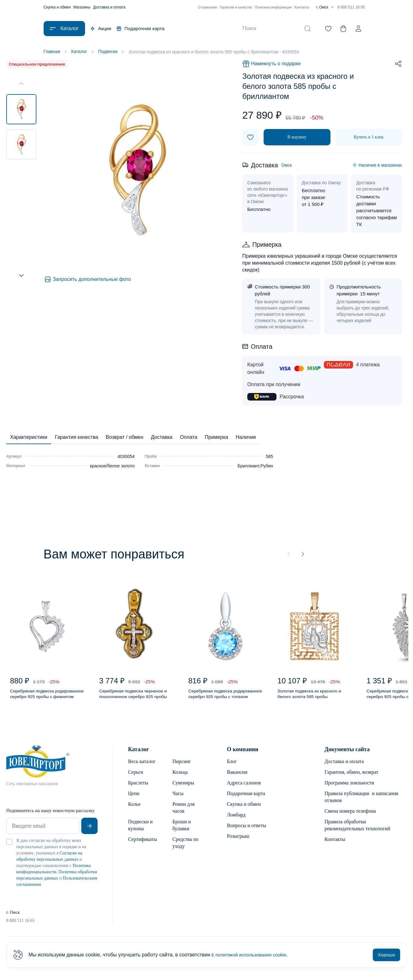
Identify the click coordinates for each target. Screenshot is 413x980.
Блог (232, 766)
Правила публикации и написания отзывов (361, 801)
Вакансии (237, 776)
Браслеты (138, 787)
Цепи (134, 798)
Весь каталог (142, 766)
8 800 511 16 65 (351, 7)
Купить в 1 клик (369, 138)
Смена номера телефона (350, 815)
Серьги (136, 776)
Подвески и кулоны (140, 829)
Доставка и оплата (109, 7)
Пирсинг (182, 766)
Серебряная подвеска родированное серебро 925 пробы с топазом (220, 697)
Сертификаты (142, 844)
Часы (178, 798)
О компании (208, 7)
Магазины (82, 7)
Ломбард (236, 819)
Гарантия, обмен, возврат (351, 776)
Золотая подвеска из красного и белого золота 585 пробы (313, 697)
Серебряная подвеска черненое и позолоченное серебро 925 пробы (129, 697)
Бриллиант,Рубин (255, 466)
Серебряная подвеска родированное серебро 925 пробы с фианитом (42, 697)
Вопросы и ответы (247, 830)
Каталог (139, 754)
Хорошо (386, 955)
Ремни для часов (184, 812)
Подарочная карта (140, 28)
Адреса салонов (244, 787)
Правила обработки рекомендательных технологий (357, 829)
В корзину (297, 138)
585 (269, 457)
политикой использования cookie (254, 955)
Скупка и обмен (57, 7)
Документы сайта (347, 754)
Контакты (302, 7)
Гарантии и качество (236, 7)
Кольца (180, 776)
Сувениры (183, 787)
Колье (134, 808)
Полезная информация (273, 7)
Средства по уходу (186, 847)
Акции (101, 28)
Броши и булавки (182, 829)
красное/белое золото (112, 466)
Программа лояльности (349, 787)
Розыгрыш (238, 840)
